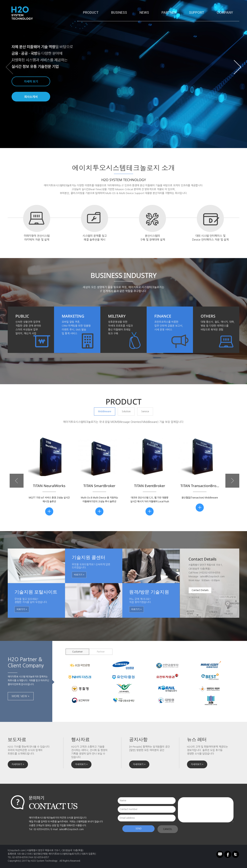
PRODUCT (91, 12)
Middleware (105, 411)
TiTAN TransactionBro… (200, 486)
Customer (77, 652)
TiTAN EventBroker (150, 486)
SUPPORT (197, 12)
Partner (101, 652)
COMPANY (225, 12)
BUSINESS (119, 12)
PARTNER (169, 12)
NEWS (144, 12)
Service (145, 411)
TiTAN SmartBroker (99, 486)
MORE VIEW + (21, 696)
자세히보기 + (18, 764)
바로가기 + (79, 575)
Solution (126, 411)
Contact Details (200, 590)
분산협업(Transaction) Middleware (200, 498)
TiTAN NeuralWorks (49, 486)
